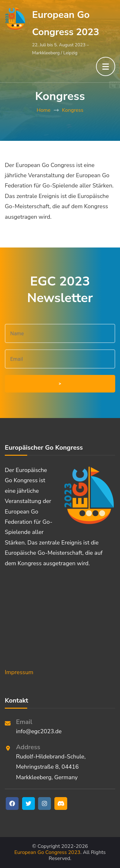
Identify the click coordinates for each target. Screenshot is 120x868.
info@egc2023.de (39, 731)
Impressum (19, 672)
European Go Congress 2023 (47, 853)
